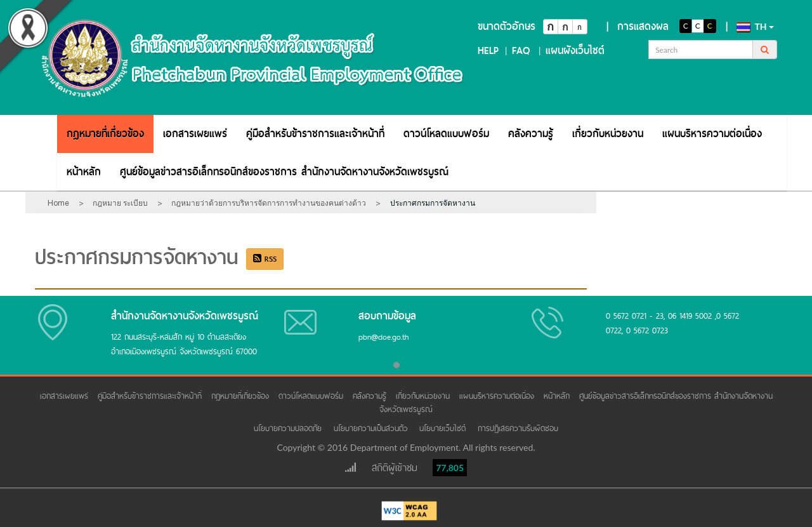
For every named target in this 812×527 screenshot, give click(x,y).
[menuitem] (105, 134)
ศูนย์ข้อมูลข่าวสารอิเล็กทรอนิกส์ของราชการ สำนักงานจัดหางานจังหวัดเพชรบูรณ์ (284, 172)
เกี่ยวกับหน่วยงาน (608, 134)
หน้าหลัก (84, 172)
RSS (265, 259)
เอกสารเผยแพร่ (195, 134)
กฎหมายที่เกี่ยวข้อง (105, 134)
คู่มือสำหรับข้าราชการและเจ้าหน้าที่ (315, 134)
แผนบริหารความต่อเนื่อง (712, 134)
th (755, 27)
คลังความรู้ (531, 134)
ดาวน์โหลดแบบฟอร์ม (446, 134)
